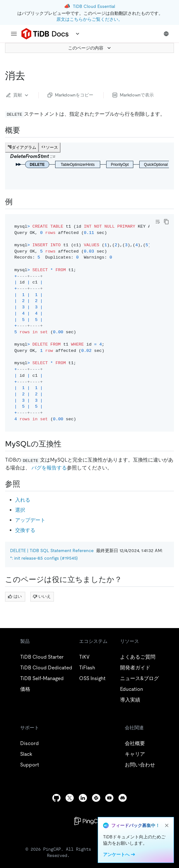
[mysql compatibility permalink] (66, 444)
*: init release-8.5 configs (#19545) (44, 558)
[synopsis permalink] (25, 130)
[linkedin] (83, 798)
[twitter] (70, 798)
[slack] (96, 798)
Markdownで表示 (133, 95)
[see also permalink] (25, 484)
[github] (56, 798)
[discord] (123, 798)
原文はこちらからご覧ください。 (89, 19)
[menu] (14, 34)
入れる (23, 500)
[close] (167, 825)
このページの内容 (90, 48)
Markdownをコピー (70, 95)
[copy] (166, 222)
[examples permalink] (18, 202)
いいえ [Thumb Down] (42, 596)
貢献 (18, 95)
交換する (25, 530)
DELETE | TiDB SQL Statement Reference (52, 551)
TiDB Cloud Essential (94, 6)
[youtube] (109, 798)
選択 (20, 510)
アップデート (30, 520)
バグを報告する (49, 468)
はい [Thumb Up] (15, 596)
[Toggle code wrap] (158, 222)
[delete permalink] (30, 76)
